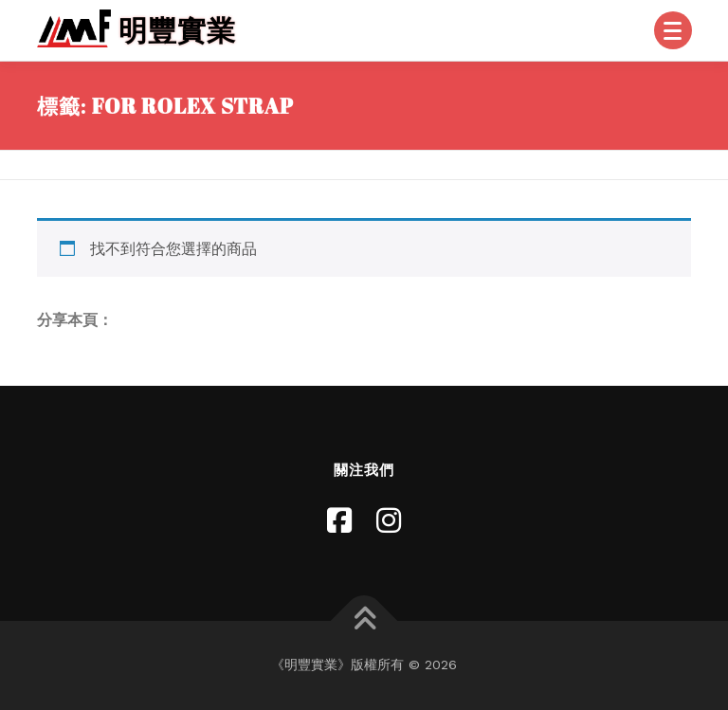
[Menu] (673, 30)
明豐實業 (177, 30)
